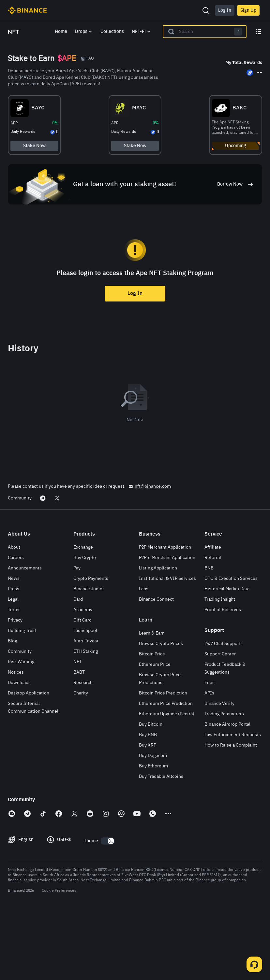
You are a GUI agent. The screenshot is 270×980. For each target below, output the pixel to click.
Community (20, 717)
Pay (77, 634)
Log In (225, 10)
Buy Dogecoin (153, 821)
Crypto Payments (91, 644)
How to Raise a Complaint (231, 811)
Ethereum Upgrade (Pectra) (167, 780)
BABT (79, 738)
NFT (78, 728)
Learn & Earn (152, 699)
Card (78, 665)
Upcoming (222, 149)
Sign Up (248, 10)
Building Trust (22, 696)
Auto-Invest (86, 707)
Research (83, 749)
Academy (83, 676)
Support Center (220, 720)
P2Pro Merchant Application (167, 623)
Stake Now (48, 149)
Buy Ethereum (153, 832)
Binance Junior (89, 655)
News (14, 644)
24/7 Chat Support (223, 709)
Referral (213, 623)
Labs (144, 655)
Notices (16, 738)
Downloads (19, 749)
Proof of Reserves (223, 676)
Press (14, 655)
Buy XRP (148, 811)
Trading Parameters (224, 780)
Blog (12, 707)
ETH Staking (86, 717)
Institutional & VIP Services (167, 644)
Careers (16, 623)
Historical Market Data (227, 655)
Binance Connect (156, 665)
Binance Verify (219, 769)
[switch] (108, 907)
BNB (209, 634)
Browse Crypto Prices (161, 709)
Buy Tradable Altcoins (161, 842)
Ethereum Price (155, 730)
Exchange (83, 613)
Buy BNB (148, 801)
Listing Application (158, 634)
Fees (210, 749)
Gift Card (82, 686)
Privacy (15, 686)
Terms (14, 676)
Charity (81, 759)
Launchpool (85, 696)
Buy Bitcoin (151, 790)
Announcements (25, 634)
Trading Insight (220, 665)
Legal (13, 665)
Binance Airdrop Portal (227, 790)
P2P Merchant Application (165, 613)
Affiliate (213, 613)
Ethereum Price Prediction (166, 769)
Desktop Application (29, 759)
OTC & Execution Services (231, 644)
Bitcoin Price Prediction (163, 759)
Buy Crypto (85, 623)
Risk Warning (21, 728)
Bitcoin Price (152, 720)
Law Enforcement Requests (233, 801)
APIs (209, 759)
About (14, 613)
